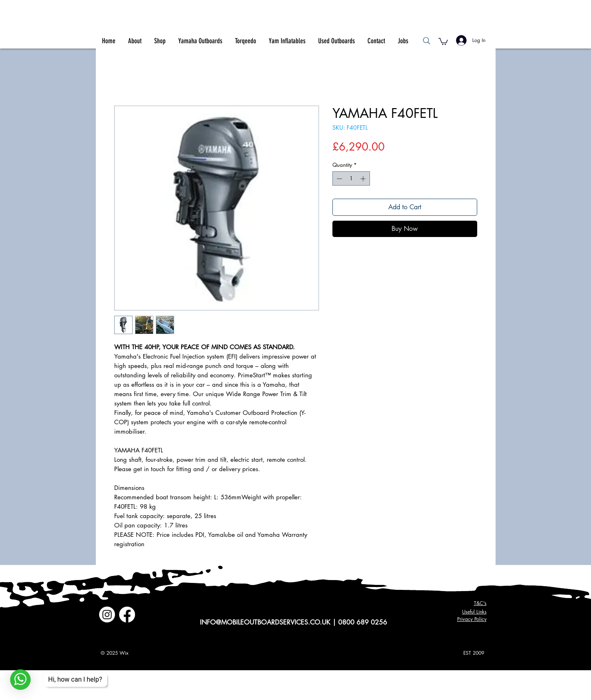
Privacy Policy (472, 619)
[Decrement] (339, 179)
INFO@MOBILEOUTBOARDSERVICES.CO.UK (265, 622)
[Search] (427, 41)
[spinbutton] (351, 179)
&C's (480, 603)
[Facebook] (127, 615)
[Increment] (364, 179)
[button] (443, 41)
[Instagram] (107, 615)
